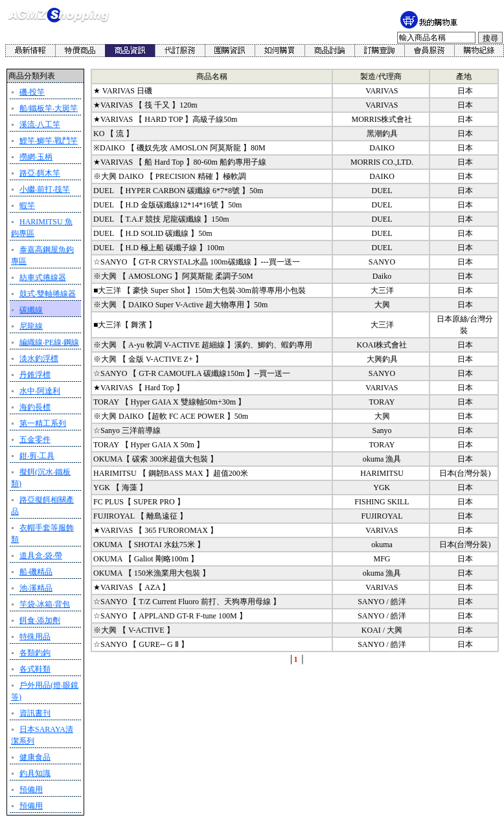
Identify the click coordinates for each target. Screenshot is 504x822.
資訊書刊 (35, 713)
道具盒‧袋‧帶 (41, 556)
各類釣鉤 (35, 653)
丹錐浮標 (35, 375)
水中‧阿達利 (40, 391)
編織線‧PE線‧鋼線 (49, 342)
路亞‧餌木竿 (40, 173)
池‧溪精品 (36, 588)
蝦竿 (27, 205)
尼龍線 (31, 326)
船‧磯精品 (36, 572)
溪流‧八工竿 (40, 124)
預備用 (31, 790)
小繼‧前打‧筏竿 (45, 189)
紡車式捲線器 (43, 277)
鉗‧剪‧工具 (37, 456)
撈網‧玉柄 (36, 157)
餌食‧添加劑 (40, 620)
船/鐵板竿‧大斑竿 (49, 108)
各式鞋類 (35, 669)
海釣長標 (35, 407)
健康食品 (35, 757)
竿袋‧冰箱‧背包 (45, 604)
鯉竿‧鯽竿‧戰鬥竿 (49, 141)
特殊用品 (35, 637)
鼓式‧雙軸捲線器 (48, 294)
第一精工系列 (43, 423)
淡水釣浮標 (39, 358)
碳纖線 (31, 310)
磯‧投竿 (32, 92)
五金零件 (35, 440)
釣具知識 (35, 773)
